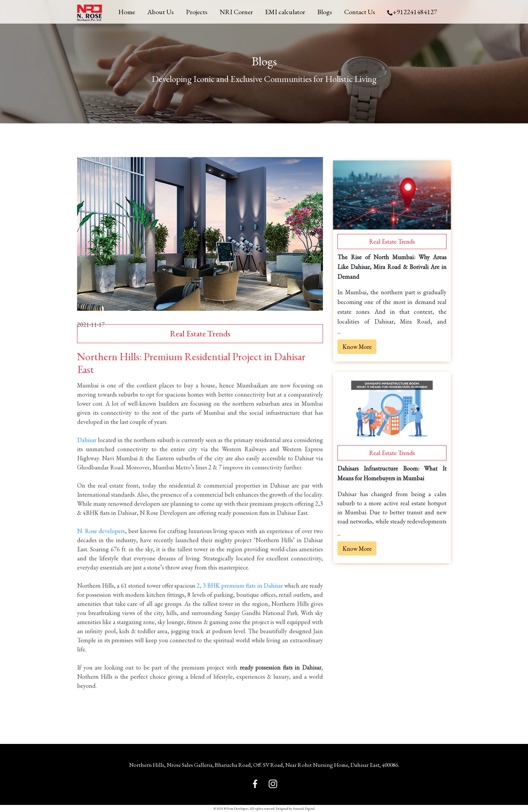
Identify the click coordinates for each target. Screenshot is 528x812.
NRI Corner (236, 12)
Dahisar (87, 449)
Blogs (325, 12)
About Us (160, 12)
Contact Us (360, 12)
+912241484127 (412, 12)
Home (127, 12)
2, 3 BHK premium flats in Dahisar (240, 595)
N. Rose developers (101, 540)
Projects (197, 12)
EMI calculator (285, 12)
